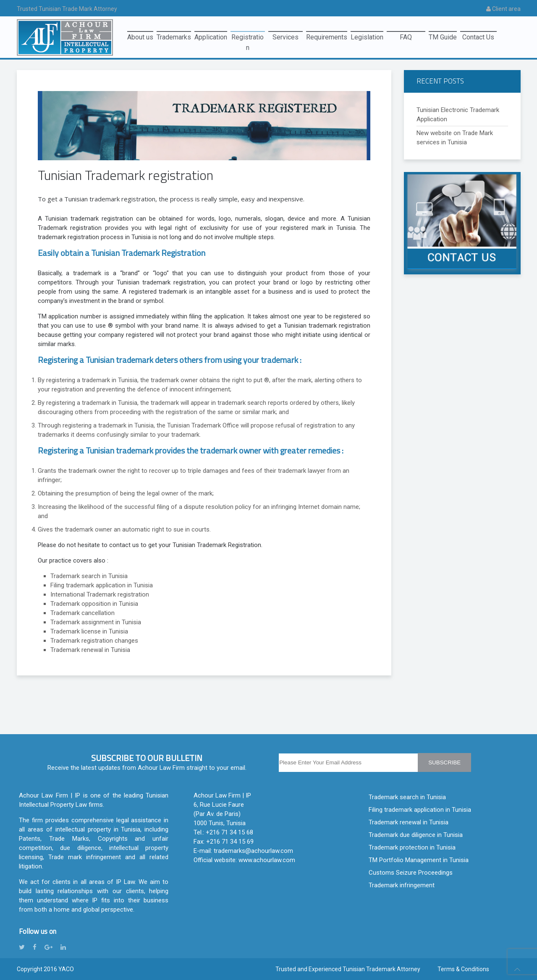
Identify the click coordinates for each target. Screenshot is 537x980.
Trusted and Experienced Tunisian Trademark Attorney (348, 969)
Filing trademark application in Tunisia (420, 810)
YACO (66, 969)
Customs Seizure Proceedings (411, 873)
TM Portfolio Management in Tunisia (419, 860)
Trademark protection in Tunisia (412, 847)
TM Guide (443, 37)
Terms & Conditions (463, 969)
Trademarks (174, 37)
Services (286, 37)
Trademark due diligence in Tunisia (416, 835)
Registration (248, 38)
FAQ (406, 37)
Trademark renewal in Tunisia (409, 822)
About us (140, 37)
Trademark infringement (402, 885)
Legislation (367, 37)
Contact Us (478, 37)
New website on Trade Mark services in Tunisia (455, 138)
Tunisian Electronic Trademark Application (458, 115)
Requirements (327, 37)
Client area (503, 9)
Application (211, 37)
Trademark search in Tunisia (407, 797)
